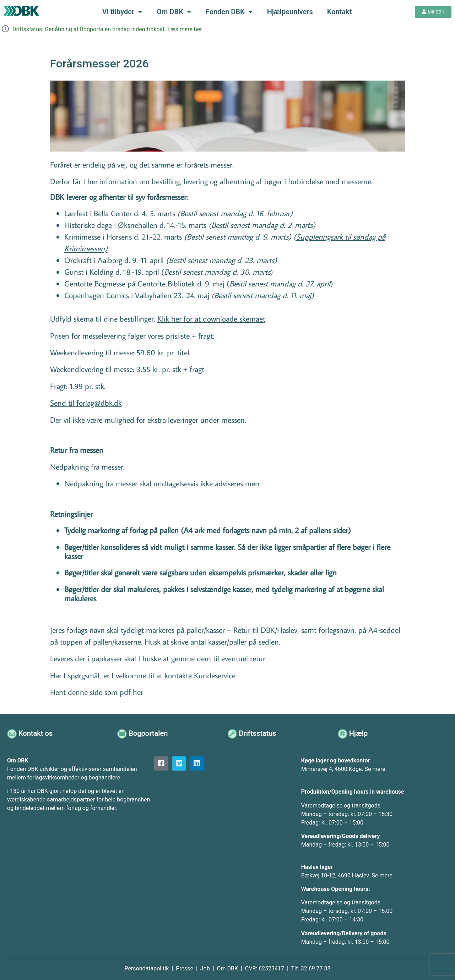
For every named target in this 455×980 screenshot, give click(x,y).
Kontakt (340, 12)
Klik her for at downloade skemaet (211, 319)
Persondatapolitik (147, 968)
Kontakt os (36, 733)
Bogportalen (149, 733)
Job (205, 968)
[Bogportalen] (122, 733)
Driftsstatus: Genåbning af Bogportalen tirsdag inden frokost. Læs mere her (107, 29)
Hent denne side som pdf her (97, 692)
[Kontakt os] (12, 733)
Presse (185, 968)
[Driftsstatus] (233, 733)
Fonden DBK (229, 12)
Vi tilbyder (122, 12)
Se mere (375, 769)
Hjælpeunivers (290, 12)
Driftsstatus (258, 733)
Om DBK (174, 12)
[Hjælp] (343, 733)
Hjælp (359, 733)
